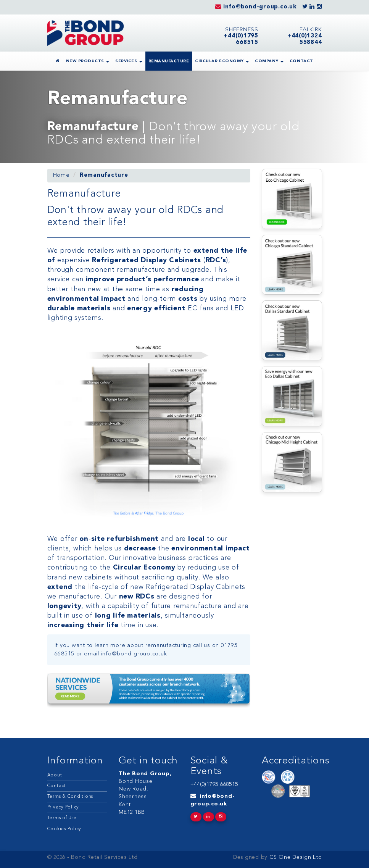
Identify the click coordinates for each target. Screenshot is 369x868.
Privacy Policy (63, 807)
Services (129, 61)
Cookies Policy (64, 829)
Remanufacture (169, 61)
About (55, 775)
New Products (88, 61)
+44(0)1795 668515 (214, 785)
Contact (301, 61)
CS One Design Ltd (295, 858)
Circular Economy (222, 61)
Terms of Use (62, 818)
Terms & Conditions (70, 797)
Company (269, 61)
